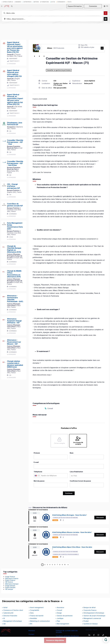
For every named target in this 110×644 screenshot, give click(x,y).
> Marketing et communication (39, 621)
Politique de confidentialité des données (67, 631)
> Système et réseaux (90, 624)
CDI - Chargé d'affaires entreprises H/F (13, 186)
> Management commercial (92, 618)
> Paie (58, 621)
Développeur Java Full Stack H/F (15, 124)
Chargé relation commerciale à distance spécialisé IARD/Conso (15, 364)
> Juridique (59, 618)
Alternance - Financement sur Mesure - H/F (14, 342)
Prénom (37, 453)
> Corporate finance (89, 610)
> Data (31, 613)
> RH (30, 624)
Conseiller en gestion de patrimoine (59, 70)
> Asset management (36, 608)
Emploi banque (10, 587)
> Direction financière (10, 616)
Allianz (50, 48)
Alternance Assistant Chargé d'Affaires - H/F (14, 321)
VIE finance (9, 582)
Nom (72, 453)
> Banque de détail (89, 608)
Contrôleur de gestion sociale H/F (15, 205)
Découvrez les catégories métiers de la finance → (32, 601)
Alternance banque (12, 584)
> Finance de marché (36, 616)
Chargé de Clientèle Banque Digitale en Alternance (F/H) (14, 249)
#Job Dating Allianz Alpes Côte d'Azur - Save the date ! (72, 548)
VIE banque (9, 589)
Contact (31, 634)
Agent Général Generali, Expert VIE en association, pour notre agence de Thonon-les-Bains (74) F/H (15, 47)
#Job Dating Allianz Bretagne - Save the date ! (69, 515)
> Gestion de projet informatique (94, 616)
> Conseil (59, 610)
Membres (32, 631)
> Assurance (60, 608)
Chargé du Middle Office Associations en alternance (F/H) (14, 274)
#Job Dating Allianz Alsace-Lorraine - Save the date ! (72, 532)
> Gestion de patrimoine (64, 616)
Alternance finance (12, 578)
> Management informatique (12, 621)
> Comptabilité (34, 610)
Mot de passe (39, 481)
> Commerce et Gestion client (13, 610)
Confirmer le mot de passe (80, 481)
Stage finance (10, 577)
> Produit (85, 621)
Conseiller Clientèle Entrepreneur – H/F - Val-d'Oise (15, 163)
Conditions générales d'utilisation (67, 636)
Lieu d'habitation (76, 472)
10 (65, 565)
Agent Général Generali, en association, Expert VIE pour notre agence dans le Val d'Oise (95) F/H (15, 99)
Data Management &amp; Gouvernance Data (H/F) (15, 226)
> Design (59, 613)
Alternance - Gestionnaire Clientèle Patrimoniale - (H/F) (15, 299)
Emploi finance (10, 580)
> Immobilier (33, 618)
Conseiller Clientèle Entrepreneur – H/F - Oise (15, 142)
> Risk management (62, 624)
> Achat (5, 608)
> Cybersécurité (8, 613)
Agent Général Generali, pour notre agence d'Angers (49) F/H (14, 73)
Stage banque (10, 586)
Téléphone (38, 472)
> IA (3, 618)
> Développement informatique (93, 613)
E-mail (36, 462)
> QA (4, 624)
